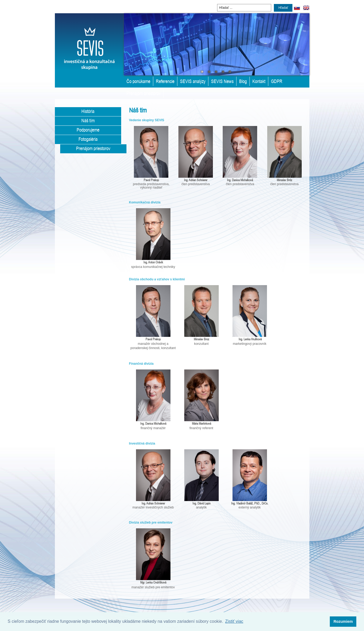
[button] (343, 622)
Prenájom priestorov (144, 93)
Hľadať (283, 8)
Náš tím (88, 120)
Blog (243, 81)
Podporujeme (88, 130)
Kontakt (259, 81)
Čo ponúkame (138, 81)
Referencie (165, 81)
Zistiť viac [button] (234, 621)
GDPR (277, 81)
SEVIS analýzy (193, 81)
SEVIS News (222, 81)
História (88, 111)
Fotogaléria (88, 139)
